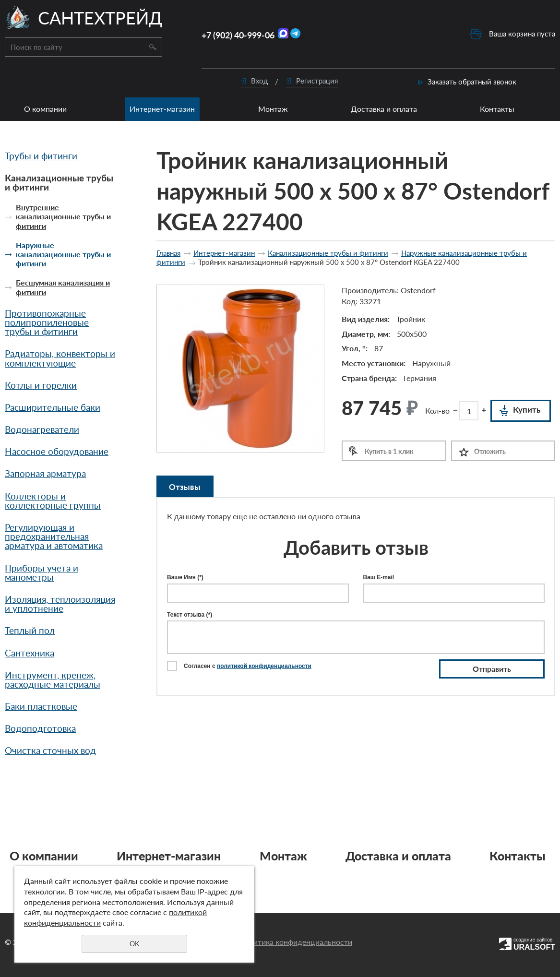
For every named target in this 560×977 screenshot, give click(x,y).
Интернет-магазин (162, 109)
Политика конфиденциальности (296, 942)
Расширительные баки (53, 407)
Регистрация (317, 81)
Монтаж (273, 109)
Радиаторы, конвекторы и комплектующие (60, 358)
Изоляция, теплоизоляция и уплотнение (60, 604)
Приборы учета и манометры (42, 572)
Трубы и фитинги (41, 156)
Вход (259, 81)
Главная (168, 253)
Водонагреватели (42, 429)
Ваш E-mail (379, 577)
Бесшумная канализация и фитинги (63, 287)
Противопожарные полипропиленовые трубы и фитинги (47, 322)
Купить (527, 410)
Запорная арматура (45, 473)
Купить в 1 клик (389, 451)
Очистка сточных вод (50, 750)
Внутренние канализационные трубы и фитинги (63, 216)
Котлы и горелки (41, 385)
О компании (45, 109)
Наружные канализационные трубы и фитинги (63, 254)
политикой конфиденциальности (264, 666)
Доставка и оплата (384, 109)
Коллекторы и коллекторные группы (53, 500)
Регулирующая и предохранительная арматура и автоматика (54, 536)
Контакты (497, 109)
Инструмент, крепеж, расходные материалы (53, 679)
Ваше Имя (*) (185, 577)
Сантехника (30, 653)
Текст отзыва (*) (190, 615)
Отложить (490, 451)
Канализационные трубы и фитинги (59, 182)
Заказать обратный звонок (472, 82)
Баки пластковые (41, 706)
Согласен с (248, 666)
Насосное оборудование (57, 451)
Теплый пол (30, 630)
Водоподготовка (40, 728)
